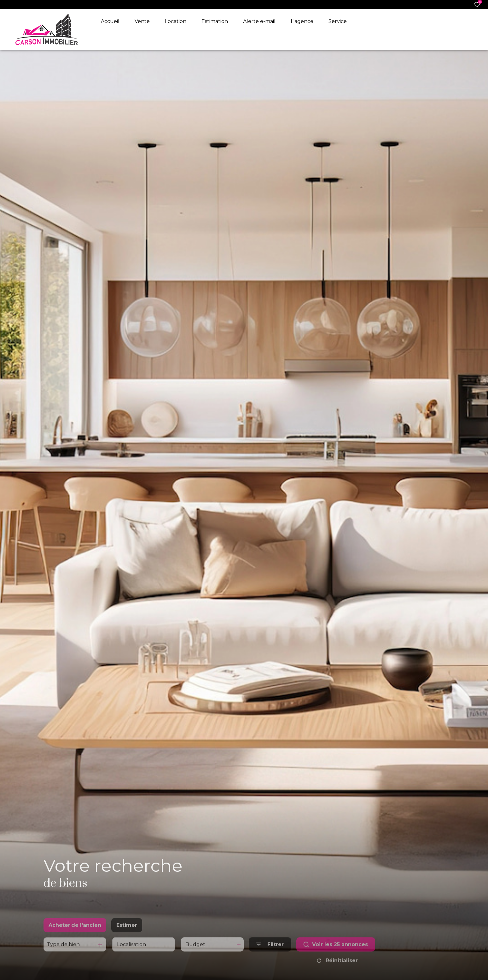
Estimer (127, 934)
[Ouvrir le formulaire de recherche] (270, 954)
